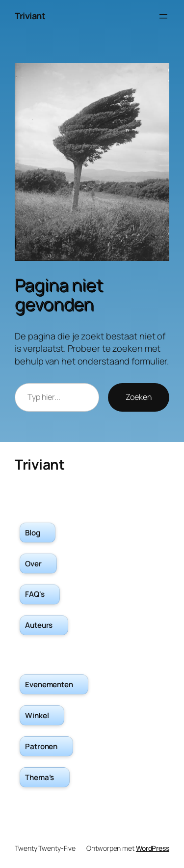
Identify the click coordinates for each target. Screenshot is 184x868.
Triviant (30, 16)
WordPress (153, 848)
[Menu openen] (163, 16)
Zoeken (139, 397)
